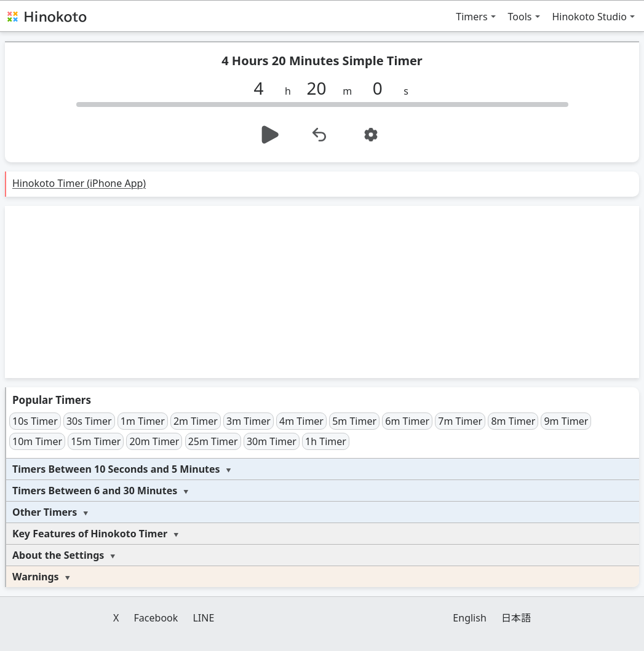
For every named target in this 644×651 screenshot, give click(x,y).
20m (154, 441)
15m (96, 441)
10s (35, 421)
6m (407, 421)
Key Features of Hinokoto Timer (90, 534)
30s (89, 421)
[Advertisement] (322, 292)
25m (213, 441)
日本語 (516, 618)
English (469, 618)
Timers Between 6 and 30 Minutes (95, 491)
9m (566, 421)
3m (248, 421)
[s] (382, 88)
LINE (203, 618)
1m (143, 421)
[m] (321, 88)
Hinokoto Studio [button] (590, 17)
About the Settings (58, 555)
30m (272, 441)
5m (354, 421)
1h (326, 441)
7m (460, 421)
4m (301, 421)
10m (37, 441)
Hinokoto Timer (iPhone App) (79, 183)
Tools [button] (520, 17)
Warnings (36, 577)
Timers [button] (471, 17)
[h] (263, 88)
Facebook (156, 618)
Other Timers (45, 512)
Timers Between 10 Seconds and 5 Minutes (116, 469)
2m (196, 421)
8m (513, 421)
